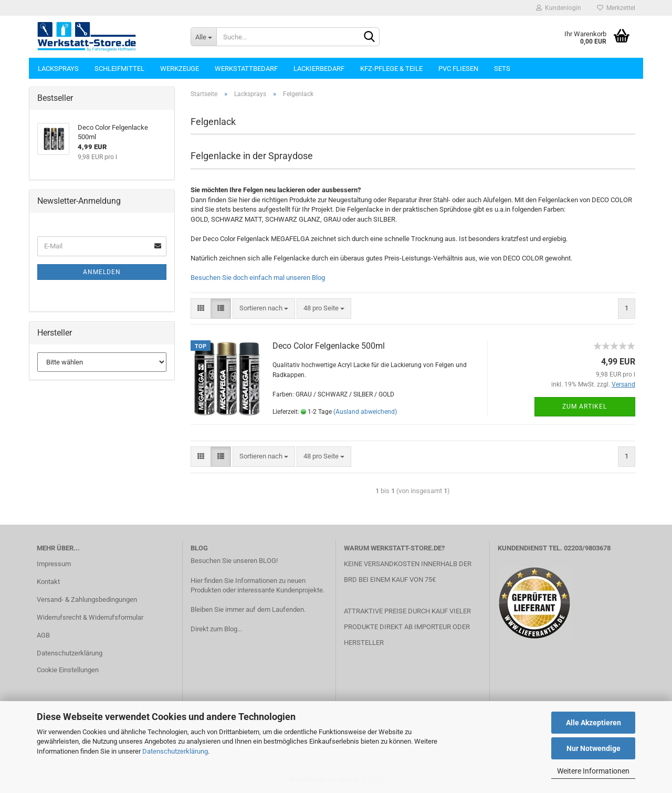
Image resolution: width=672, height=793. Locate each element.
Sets (502, 69)
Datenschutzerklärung (175, 751)
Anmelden (102, 272)
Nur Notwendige (594, 748)
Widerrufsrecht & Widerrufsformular (90, 617)
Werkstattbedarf (246, 69)
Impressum (54, 564)
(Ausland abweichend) (365, 412)
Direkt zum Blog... (216, 629)
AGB (43, 635)
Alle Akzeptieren (594, 723)
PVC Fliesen (458, 69)
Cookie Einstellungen (68, 670)
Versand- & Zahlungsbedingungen (87, 599)
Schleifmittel (119, 69)
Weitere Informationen (593, 771)
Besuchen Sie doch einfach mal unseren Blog (258, 278)
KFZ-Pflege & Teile (391, 69)
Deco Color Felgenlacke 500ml (329, 346)
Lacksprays (58, 69)
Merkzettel (616, 8)
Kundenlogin (559, 8)
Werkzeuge (180, 69)
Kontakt (48, 582)
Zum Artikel (585, 406)
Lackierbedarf (319, 69)
